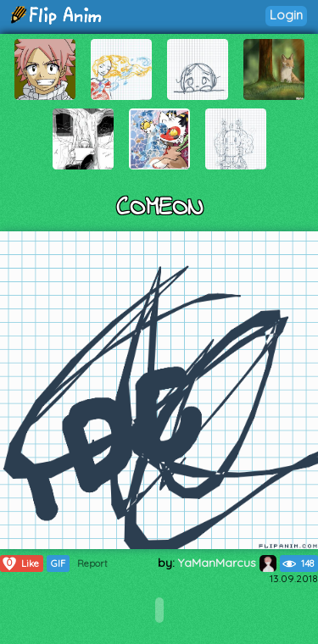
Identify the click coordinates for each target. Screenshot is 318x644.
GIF (58, 563)
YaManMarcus (227, 563)
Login (286, 15)
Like (20, 563)
